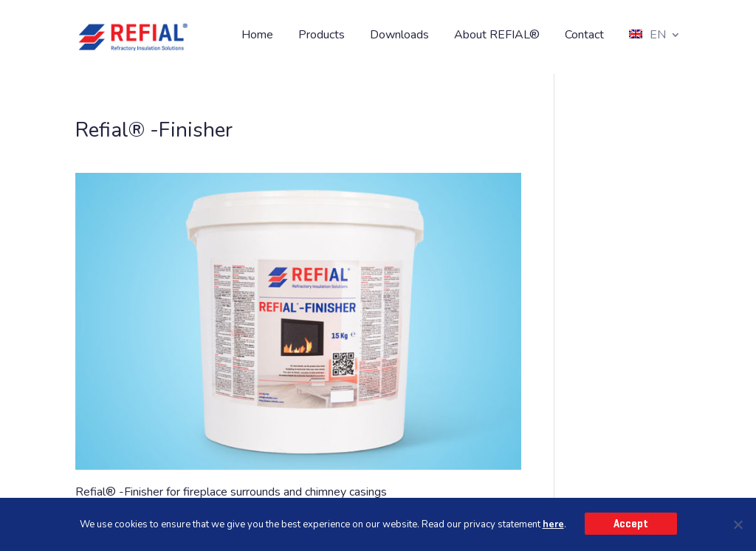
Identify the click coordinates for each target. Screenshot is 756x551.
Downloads (399, 36)
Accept (631, 524)
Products (322, 36)
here (553, 524)
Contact (584, 36)
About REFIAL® (497, 36)
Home (257, 36)
